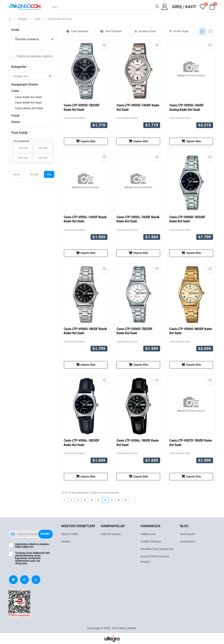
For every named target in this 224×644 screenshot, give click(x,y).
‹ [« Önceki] (65, 500)
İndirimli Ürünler (111, 534)
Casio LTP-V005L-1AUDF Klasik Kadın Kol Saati (85, 219)
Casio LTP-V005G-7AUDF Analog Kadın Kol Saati (186, 107)
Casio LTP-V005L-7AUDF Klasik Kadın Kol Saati (138, 219)
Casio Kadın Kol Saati (74, 118)
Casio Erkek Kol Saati (28, 103)
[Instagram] (24, 580)
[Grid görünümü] (202, 31)
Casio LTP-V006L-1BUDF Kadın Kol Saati (138, 443)
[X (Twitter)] (13, 580)
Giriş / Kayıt (184, 7)
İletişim (66, 541)
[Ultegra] (112, 639)
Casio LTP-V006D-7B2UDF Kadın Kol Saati (135, 331)
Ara (49, 174)
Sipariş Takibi (70, 534)
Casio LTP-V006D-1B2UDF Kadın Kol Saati (187, 219)
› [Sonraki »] (132, 500)
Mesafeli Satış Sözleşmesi (157, 549)
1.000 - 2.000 (23, 148)
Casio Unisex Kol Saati (29, 108)
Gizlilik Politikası (151, 541)
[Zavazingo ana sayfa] (25, 7)
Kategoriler (21, 67)
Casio (37, 19)
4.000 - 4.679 (43, 158)
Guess (16, 122)
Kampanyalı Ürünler (25, 84)
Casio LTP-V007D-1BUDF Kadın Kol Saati (191, 443)
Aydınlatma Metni (25, 544)
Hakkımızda (148, 534)
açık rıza (35, 561)
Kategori (23, 19)
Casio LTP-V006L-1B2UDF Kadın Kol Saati (82, 443)
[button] (212, 8)
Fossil (15, 116)
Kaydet (45, 534)
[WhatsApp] (36, 580)
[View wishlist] (203, 7)
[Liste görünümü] (211, 31)
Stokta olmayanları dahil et (35, 56)
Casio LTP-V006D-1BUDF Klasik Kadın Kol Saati (85, 331)
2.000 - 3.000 (43, 148)
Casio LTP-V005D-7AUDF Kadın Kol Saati (138, 107)
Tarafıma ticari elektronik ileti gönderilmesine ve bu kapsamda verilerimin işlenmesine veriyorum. (32, 558)
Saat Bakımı (188, 541)
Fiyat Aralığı (22, 133)
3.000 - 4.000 (23, 158)
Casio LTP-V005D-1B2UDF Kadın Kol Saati (82, 107)
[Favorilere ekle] (104, 46)
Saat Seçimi (188, 534)
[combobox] (107, 7)
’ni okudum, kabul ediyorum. (32, 546)
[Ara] (157, 7)
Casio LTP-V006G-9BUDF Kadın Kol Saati (191, 331)
